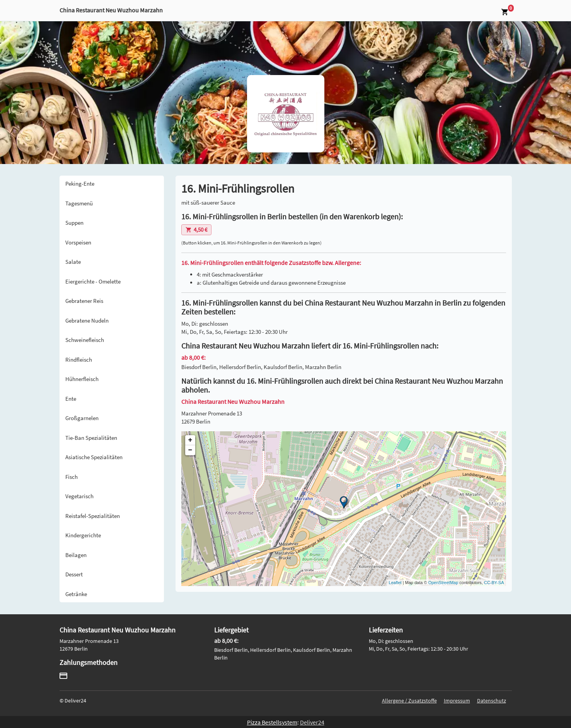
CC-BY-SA (494, 583)
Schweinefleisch (85, 340)
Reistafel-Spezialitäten (93, 516)
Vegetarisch (79, 496)
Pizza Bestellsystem (272, 722)
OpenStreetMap (443, 583)
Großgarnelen (82, 418)
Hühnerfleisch (82, 379)
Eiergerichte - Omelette (93, 281)
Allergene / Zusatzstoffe (409, 701)
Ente (71, 399)
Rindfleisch (79, 360)
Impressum (457, 701)
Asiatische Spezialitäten (94, 457)
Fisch (72, 477)
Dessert (74, 574)
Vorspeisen (78, 242)
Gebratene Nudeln (87, 320)
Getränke (76, 594)
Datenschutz (492, 701)
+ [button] (190, 440)
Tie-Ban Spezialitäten (91, 438)
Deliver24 (312, 722)
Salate (73, 262)
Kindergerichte (83, 535)
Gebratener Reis (84, 301)
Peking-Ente (80, 184)
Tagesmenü (79, 203)
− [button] (190, 450)
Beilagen (76, 555)
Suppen (74, 223)
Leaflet (395, 583)
